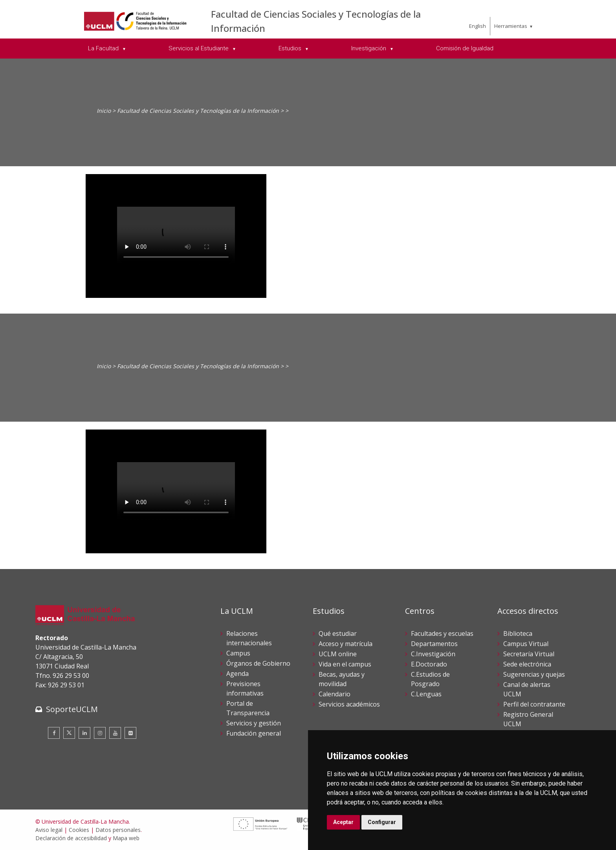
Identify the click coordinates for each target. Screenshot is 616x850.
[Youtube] (115, 733)
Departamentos (434, 644)
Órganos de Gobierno (258, 663)
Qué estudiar (338, 633)
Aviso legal (49, 830)
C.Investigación (433, 654)
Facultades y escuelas (442, 633)
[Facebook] (54, 733)
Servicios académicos (349, 704)
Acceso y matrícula (346, 644)
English (478, 26)
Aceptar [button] (343, 822)
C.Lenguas (426, 694)
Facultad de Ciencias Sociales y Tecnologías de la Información (198, 111)
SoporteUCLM (72, 709)
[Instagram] (100, 733)
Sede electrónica (527, 664)
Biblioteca (518, 633)
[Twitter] (69, 733)
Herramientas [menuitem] (511, 26)
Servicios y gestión (254, 723)
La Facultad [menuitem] (104, 48)
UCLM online (338, 654)
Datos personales (118, 830)
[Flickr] (130, 733)
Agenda (237, 674)
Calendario (335, 694)
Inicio (104, 111)
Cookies (79, 830)
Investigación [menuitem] (369, 48)
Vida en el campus (345, 664)
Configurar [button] (382, 822)
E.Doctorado (429, 664)
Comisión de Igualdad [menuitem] (465, 48)
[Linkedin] (84, 733)
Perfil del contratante (534, 704)
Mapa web (126, 838)
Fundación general (254, 733)
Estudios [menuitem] (291, 48)
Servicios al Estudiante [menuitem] (199, 48)
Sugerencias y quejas (534, 674)
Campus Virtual (526, 644)
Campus (238, 653)
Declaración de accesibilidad (71, 838)
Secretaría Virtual (529, 654)
